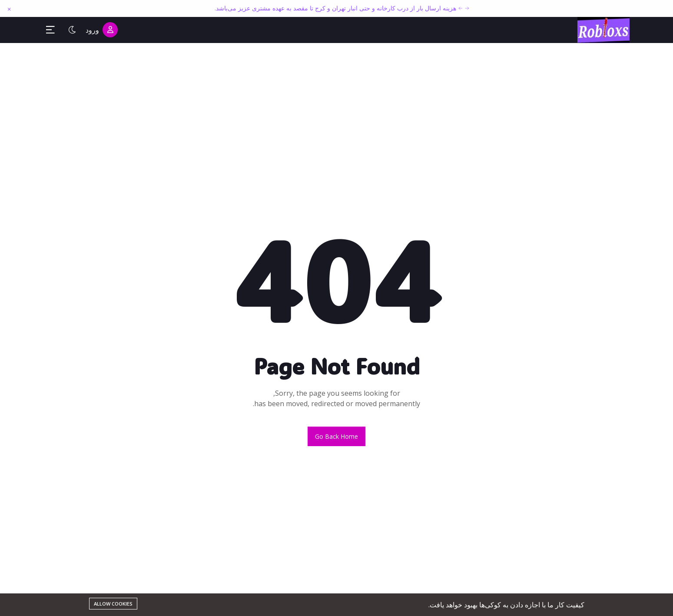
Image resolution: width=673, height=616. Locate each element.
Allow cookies (113, 604)
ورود (102, 30)
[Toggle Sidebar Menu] (50, 30)
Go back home (336, 436)
